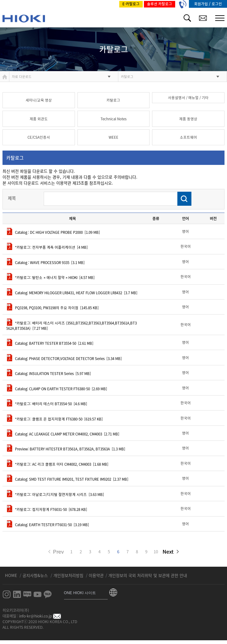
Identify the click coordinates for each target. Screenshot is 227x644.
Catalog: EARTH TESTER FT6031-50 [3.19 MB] (48, 525)
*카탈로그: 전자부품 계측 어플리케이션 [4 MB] (47, 247)
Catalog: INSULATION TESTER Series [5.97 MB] (49, 374)
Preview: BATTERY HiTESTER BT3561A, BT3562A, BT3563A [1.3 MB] (66, 449)
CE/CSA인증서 (39, 137)
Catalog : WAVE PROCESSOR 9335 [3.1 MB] (45, 263)
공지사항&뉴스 (36, 575)
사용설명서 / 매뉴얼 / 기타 (188, 98)
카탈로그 (127, 77)
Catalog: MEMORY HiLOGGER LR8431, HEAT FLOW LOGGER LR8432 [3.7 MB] (72, 293)
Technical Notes (113, 119)
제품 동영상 (188, 119)
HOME (12, 575)
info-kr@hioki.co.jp (40, 616)
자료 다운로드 (22, 77)
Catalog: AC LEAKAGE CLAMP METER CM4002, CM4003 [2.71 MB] (63, 434)
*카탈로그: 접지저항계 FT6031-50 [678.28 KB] (47, 509)
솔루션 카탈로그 (160, 4)
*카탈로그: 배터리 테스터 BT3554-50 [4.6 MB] (47, 404)
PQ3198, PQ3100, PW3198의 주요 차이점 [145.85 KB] (52, 308)
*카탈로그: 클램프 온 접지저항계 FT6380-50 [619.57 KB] (54, 419)
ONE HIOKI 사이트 (80, 593)
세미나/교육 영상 (39, 100)
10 (156, 552)
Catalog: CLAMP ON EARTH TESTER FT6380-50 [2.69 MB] (57, 389)
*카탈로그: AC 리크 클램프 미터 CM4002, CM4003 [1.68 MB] (57, 464)
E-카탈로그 (131, 4)
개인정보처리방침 (69, 575)
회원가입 (202, 4)
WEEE (113, 137)
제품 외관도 (39, 119)
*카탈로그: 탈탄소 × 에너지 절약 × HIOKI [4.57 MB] (50, 278)
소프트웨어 (188, 137)
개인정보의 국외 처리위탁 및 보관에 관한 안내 (148, 575)
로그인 (217, 4)
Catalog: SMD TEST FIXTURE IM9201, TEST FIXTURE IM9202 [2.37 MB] (67, 479)
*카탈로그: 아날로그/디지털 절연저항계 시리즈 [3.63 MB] (55, 495)
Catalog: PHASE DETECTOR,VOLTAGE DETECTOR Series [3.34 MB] (64, 359)
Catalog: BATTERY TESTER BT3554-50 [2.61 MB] (50, 343)
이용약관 (96, 575)
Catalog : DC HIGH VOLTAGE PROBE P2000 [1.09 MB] (53, 232)
